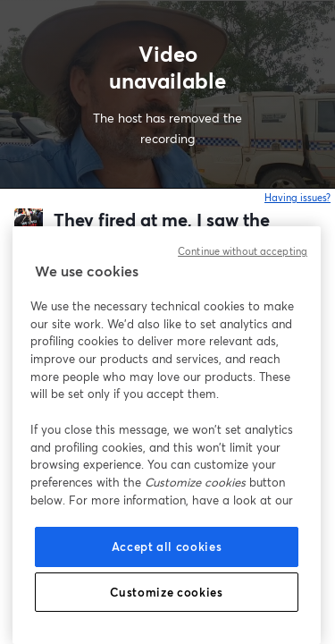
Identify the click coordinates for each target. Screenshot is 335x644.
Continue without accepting (243, 251)
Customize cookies (166, 592)
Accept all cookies (167, 547)
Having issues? (298, 198)
